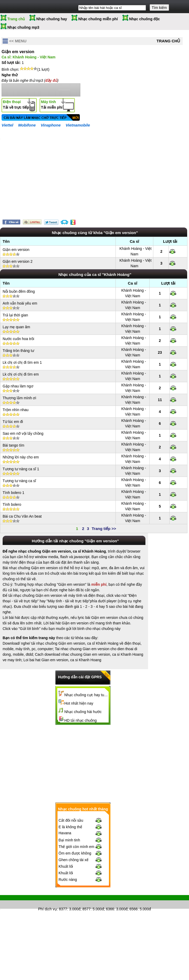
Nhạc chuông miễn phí (98, 19)
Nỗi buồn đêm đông (19, 291)
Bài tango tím (14, 445)
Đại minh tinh (69, 840)
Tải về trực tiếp (16, 105)
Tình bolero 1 (14, 493)
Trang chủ (16, 19)
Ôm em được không (75, 853)
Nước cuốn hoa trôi (18, 339)
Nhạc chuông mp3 (23, 27)
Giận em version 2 (18, 261)
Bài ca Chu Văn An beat (22, 516)
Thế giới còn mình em (76, 847)
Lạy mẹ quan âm (16, 327)
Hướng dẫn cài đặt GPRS (80, 677)
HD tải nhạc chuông (80, 720)
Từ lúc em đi (13, 422)
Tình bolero (12, 504)
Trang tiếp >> (104, 529)
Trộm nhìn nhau (16, 410)
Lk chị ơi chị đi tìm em (21, 374)
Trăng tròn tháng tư (18, 351)
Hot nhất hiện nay (79, 703)
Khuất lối (66, 866)
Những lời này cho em (21, 457)
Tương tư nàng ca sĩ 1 (21, 469)
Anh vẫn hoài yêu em (20, 303)
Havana (65, 833)
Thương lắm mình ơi (19, 398)
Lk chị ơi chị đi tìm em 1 (22, 362)
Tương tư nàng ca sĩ (19, 481)
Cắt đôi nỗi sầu (71, 820)
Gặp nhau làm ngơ (18, 386)
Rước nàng (68, 880)
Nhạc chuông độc (145, 19)
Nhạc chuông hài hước (83, 712)
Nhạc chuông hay (52, 19)
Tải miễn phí (52, 105)
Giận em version (16, 250)
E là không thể (70, 827)
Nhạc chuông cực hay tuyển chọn (87, 695)
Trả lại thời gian (15, 315)
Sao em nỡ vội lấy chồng (23, 433)
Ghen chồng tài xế (73, 860)
